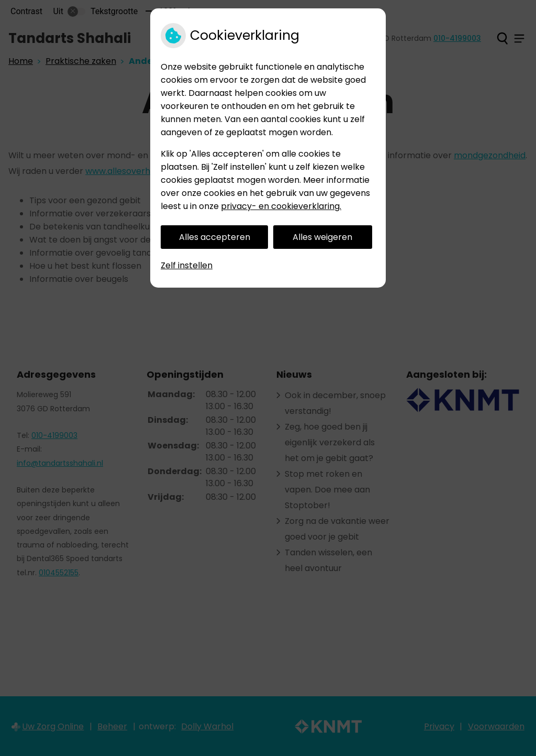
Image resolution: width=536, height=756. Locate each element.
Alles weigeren (322, 237)
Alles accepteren (215, 237)
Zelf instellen (187, 265)
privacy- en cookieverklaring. (281, 206)
